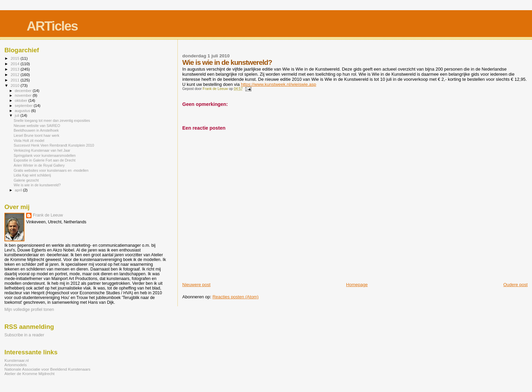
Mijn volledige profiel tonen (29, 310)
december (24, 91)
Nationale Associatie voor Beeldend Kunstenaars (47, 369)
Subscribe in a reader (24, 335)
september (24, 106)
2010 (15, 85)
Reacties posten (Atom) (235, 297)
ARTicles (52, 26)
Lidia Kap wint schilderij (32, 175)
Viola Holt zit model (29, 141)
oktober (22, 100)
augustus (23, 111)
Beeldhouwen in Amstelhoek (36, 130)
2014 (15, 64)
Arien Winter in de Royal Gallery (39, 165)
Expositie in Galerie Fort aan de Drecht (44, 160)
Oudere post (515, 285)
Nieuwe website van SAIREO (37, 126)
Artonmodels (16, 365)
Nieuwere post (196, 285)
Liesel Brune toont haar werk (36, 135)
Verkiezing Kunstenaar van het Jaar (42, 150)
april (19, 190)
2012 (15, 74)
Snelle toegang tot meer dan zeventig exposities (52, 120)
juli (18, 115)
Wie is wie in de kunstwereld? (37, 185)
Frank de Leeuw (48, 215)
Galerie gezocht (26, 180)
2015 (15, 58)
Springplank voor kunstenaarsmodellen (45, 155)
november (24, 95)
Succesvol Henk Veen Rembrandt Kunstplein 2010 (54, 145)
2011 (15, 80)
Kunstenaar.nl (17, 360)
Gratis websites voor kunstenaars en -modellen (51, 170)
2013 (15, 69)
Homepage (357, 285)
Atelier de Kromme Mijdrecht (30, 374)
